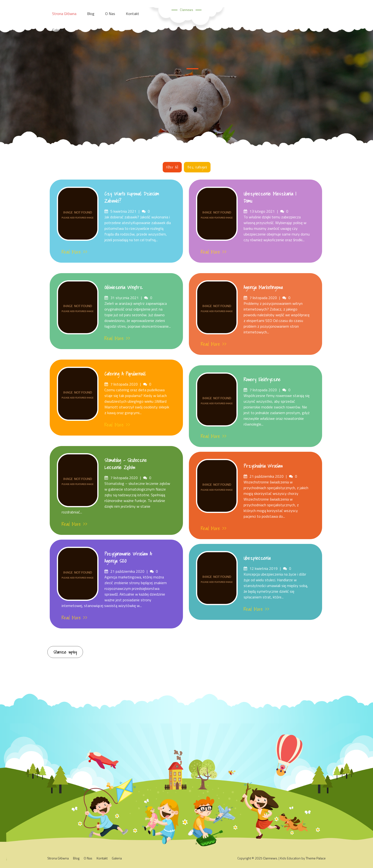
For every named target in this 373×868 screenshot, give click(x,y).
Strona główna (58, 858)
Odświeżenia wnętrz (123, 287)
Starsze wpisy (65, 652)
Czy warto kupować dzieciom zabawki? (132, 197)
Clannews (186, 10)
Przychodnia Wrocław (263, 466)
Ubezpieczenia (257, 558)
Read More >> (74, 252)
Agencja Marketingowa (263, 287)
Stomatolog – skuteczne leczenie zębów (126, 464)
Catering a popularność (125, 374)
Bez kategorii (197, 167)
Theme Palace (316, 858)
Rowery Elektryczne (262, 380)
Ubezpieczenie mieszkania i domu (270, 197)
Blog (76, 858)
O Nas (88, 858)
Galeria (57, 30)
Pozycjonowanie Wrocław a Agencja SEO (128, 557)
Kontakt (102, 858)
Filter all (172, 167)
